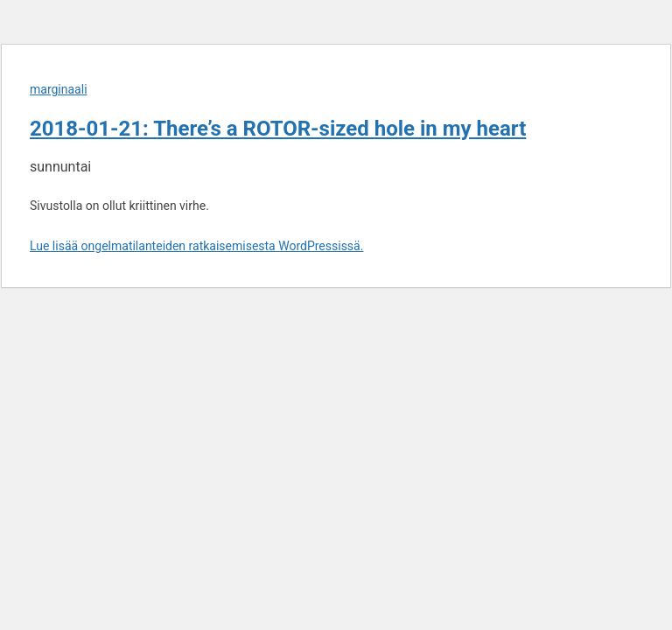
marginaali (59, 89)
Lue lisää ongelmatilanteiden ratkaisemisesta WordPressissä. (196, 246)
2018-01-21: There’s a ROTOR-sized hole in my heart (278, 129)
